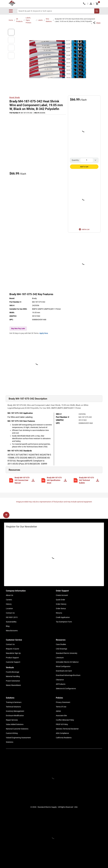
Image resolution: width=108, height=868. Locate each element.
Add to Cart (84, 167)
